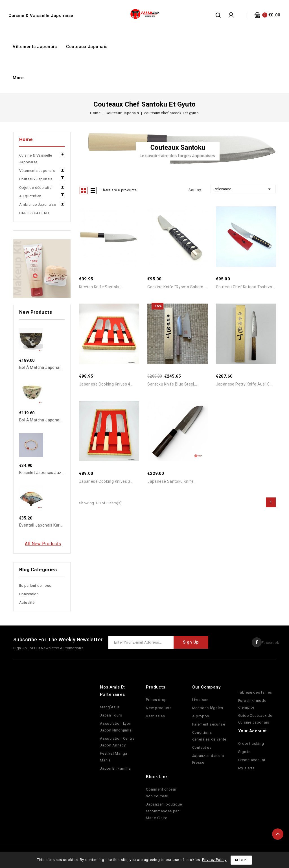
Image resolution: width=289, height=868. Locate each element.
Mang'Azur (110, 707)
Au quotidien (30, 196)
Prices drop (156, 700)
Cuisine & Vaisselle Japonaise (41, 16)
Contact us (202, 747)
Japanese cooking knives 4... (106, 385)
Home (26, 139)
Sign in (244, 752)
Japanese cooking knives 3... (106, 483)
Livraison (200, 700)
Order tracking (251, 743)
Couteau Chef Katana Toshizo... (246, 287)
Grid (84, 191)
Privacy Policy (214, 860)
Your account (253, 731)
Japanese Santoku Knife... (172, 483)
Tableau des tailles (255, 692)
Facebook (270, 643)
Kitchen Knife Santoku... (101, 287)
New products (159, 708)
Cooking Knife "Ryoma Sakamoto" (179, 287)
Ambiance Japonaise (38, 204)
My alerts (246, 768)
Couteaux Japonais (87, 47)
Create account (252, 760)
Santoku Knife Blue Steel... (172, 385)
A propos (201, 716)
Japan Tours (111, 715)
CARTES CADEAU (34, 213)
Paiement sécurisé (209, 724)
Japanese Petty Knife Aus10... (244, 385)
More (18, 78)
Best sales (155, 716)
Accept (241, 860)
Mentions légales (208, 708)
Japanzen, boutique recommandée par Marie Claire (164, 811)
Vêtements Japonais (35, 47)
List (93, 191)
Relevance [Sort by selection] (243, 189)
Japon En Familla (115, 768)
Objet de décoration (37, 188)
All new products (43, 544)
